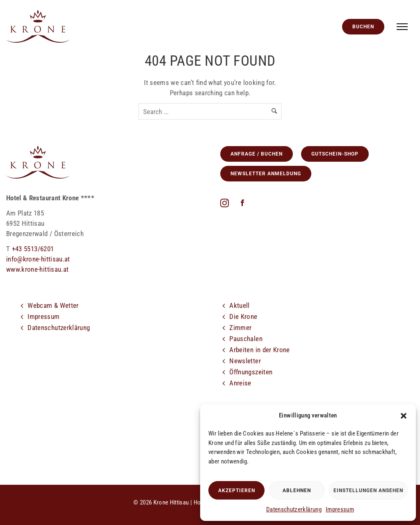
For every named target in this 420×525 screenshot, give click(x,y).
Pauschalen (246, 339)
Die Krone (243, 316)
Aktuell (239, 305)
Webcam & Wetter (53, 305)
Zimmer (240, 328)
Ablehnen (297, 491)
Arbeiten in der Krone (259, 350)
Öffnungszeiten (251, 372)
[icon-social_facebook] (242, 203)
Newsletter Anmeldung (266, 174)
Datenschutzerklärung (294, 509)
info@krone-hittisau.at (38, 259)
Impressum (340, 509)
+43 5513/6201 (33, 249)
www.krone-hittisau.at (37, 269)
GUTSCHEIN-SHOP (335, 154)
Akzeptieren (237, 491)
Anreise (240, 383)
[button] (404, 416)
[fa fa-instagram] (227, 203)
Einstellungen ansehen (368, 491)
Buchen (363, 27)
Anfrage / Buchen (257, 154)
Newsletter (245, 361)
